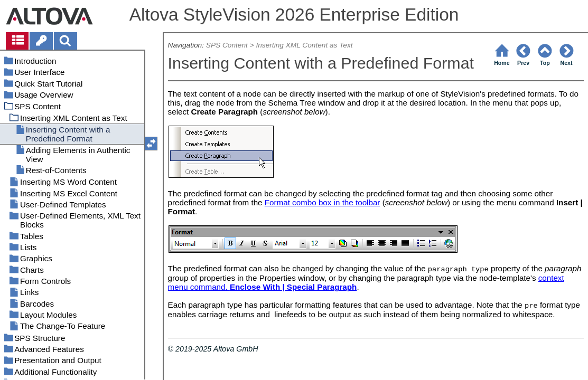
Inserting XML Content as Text (304, 45)
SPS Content (227, 45)
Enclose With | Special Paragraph (293, 287)
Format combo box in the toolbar (323, 202)
